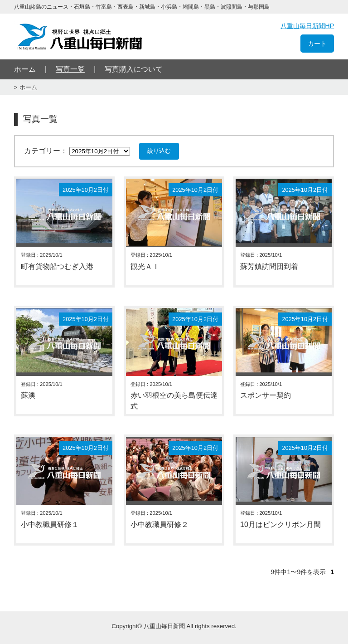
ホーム (25, 69)
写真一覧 (70, 69)
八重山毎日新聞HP (307, 26)
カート (317, 44)
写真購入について (134, 69)
